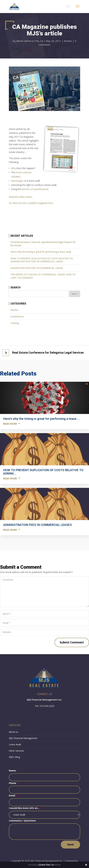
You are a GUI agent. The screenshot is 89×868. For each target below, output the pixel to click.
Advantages (17, 181)
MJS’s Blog (14, 757)
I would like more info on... (25, 808)
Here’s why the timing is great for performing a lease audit (41, 252)
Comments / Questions (22, 821)
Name (13, 771)
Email (13, 795)
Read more (10, 424)
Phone (13, 783)
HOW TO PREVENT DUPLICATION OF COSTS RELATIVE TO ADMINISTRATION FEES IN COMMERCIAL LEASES (42, 260)
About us (14, 732)
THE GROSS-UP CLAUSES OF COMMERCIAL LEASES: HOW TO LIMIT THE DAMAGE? (43, 276)
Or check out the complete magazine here (31, 203)
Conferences (17, 316)
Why (13, 168)
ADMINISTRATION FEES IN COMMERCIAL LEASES (37, 268)
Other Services (16, 751)
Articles (68, 41)
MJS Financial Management (23, 738)
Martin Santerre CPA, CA (30, 41)
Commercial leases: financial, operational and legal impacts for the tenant (43, 244)
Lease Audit (15, 744)
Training (15, 323)
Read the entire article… (21, 197)
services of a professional (35, 189)
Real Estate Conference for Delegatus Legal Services (48, 353)
